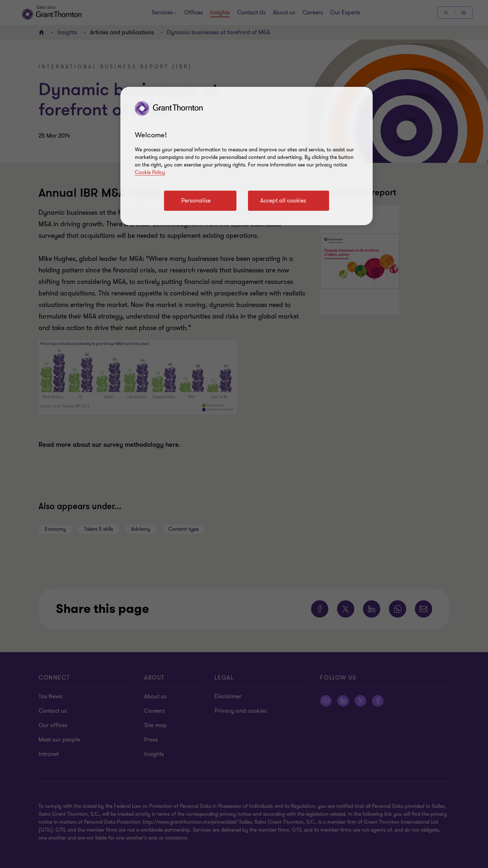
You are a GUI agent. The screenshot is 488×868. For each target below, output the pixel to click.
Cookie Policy (150, 172)
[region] (247, 156)
